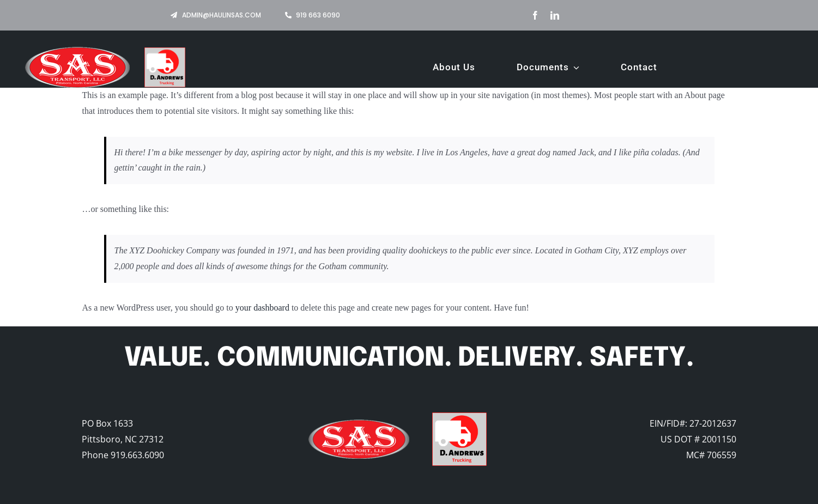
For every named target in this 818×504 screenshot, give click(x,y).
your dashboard (262, 308)
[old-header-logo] (359, 424)
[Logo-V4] (459, 417)
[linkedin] (555, 15)
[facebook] (535, 15)
